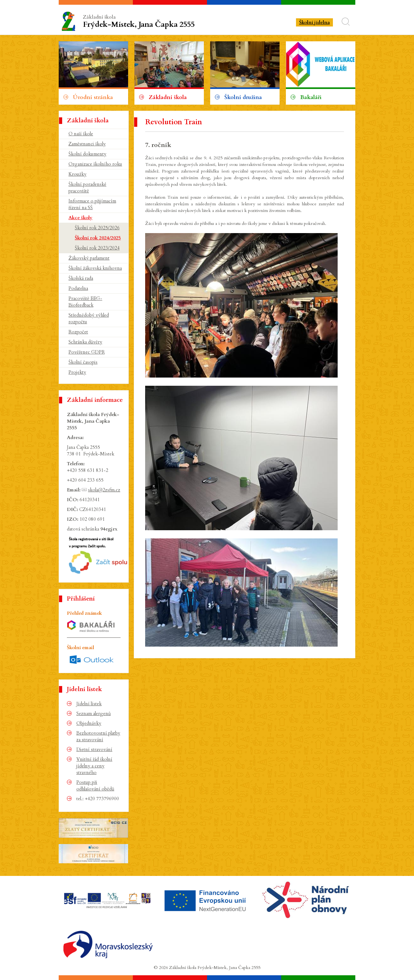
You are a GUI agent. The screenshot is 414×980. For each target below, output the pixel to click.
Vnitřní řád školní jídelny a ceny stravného (94, 766)
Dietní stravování (94, 749)
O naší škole (81, 134)
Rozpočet (78, 332)
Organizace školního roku (95, 164)
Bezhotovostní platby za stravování (98, 736)
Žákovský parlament (89, 258)
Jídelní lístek (89, 704)
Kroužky (77, 174)
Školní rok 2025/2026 (97, 228)
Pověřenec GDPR (87, 352)
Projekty (77, 372)
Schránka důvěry (85, 342)
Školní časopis (83, 362)
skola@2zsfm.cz (104, 490)
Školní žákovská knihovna (95, 268)
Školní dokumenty (87, 154)
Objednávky (89, 723)
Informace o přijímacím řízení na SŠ (92, 204)
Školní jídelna (314, 22)
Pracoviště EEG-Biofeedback (85, 302)
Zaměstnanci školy (87, 144)
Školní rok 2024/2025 (98, 238)
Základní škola (140, 22)
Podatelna (78, 288)
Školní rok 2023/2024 (97, 248)
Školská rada (81, 278)
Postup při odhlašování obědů (95, 786)
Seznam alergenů (94, 713)
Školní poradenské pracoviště (87, 188)
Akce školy (80, 218)
